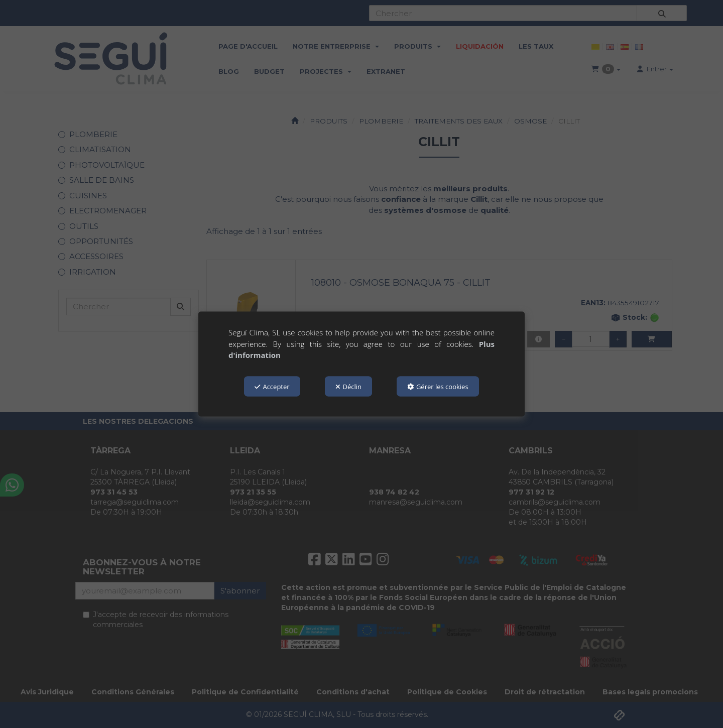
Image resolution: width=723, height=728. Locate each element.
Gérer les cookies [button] (438, 386)
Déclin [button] (349, 386)
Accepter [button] (272, 386)
